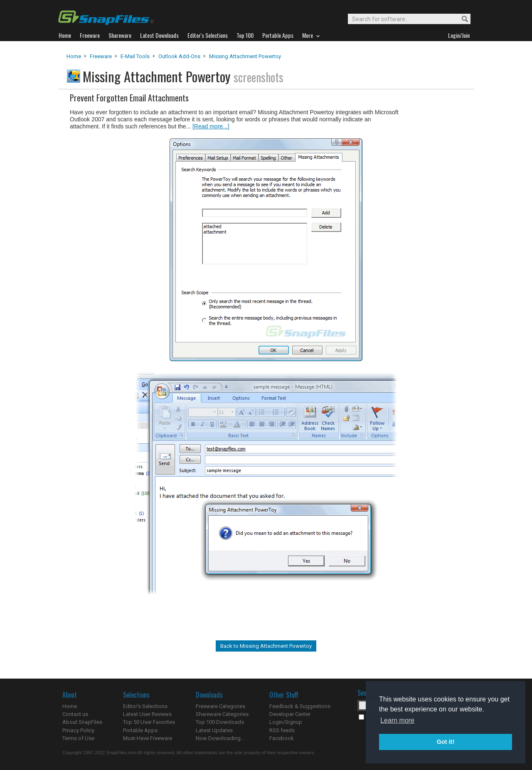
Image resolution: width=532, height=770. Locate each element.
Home (74, 56)
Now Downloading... (220, 738)
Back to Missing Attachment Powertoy (266, 646)
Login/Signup (286, 722)
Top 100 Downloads (220, 722)
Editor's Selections (145, 706)
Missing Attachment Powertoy (245, 56)
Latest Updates (214, 730)
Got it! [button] (446, 742)
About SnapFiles (82, 722)
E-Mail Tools (135, 56)
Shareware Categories (222, 714)
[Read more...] (211, 126)
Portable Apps (140, 730)
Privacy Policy (78, 730)
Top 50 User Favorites (149, 722)
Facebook (282, 738)
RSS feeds (282, 730)
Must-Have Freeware (148, 738)
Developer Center (290, 714)
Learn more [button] (397, 720)
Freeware (101, 56)
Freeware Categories (220, 706)
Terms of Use (78, 738)
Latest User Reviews (147, 714)
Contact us (75, 714)
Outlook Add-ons (179, 56)
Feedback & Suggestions (300, 706)
